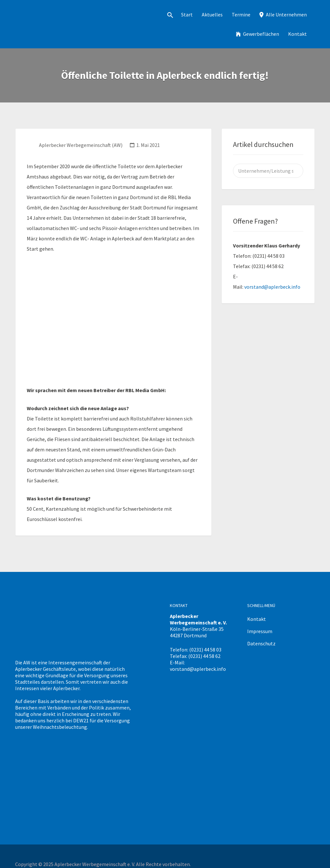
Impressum (260, 631)
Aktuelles (212, 14)
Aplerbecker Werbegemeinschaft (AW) (81, 145)
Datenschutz (261, 643)
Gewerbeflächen (261, 34)
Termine (241, 14)
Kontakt (297, 34)
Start (187, 14)
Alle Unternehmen (286, 14)
